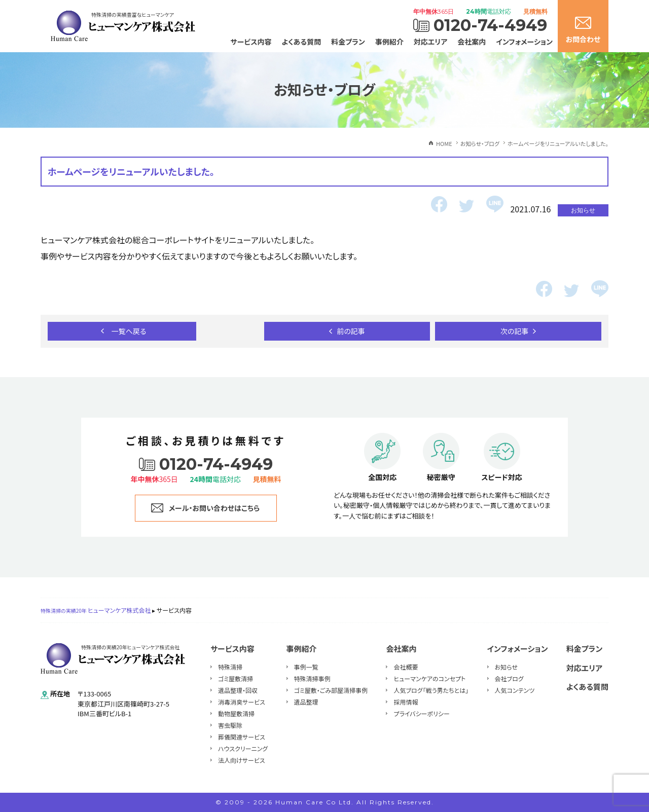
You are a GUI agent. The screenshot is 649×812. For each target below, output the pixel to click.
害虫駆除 (230, 725)
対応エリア (431, 42)
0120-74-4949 (490, 25)
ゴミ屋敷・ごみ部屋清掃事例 (331, 690)
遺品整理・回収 (238, 690)
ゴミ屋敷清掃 (236, 678)
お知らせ (506, 667)
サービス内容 (251, 42)
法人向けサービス (242, 760)
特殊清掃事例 (312, 678)
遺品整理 (306, 702)
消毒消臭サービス (242, 702)
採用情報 (406, 702)
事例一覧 (306, 667)
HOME (444, 143)
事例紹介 (389, 42)
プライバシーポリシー (421, 713)
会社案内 (472, 42)
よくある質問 (302, 42)
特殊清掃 (230, 667)
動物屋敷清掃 (236, 713)
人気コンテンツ (515, 690)
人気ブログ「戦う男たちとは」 (431, 690)
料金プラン (348, 42)
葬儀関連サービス (242, 737)
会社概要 (406, 667)
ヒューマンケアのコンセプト (429, 678)
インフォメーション (524, 42)
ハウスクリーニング (243, 748)
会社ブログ (509, 678)
